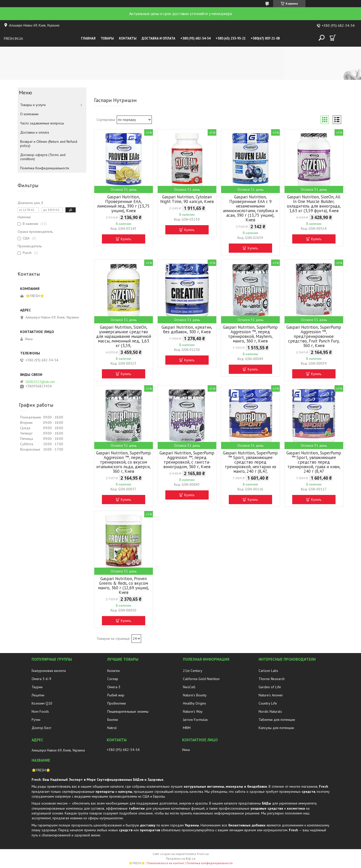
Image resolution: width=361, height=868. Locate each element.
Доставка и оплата (158, 38)
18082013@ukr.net (40, 382)
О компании (29, 114)
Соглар (113, 679)
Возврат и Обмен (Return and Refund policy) (49, 144)
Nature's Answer (271, 695)
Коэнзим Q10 (42, 703)
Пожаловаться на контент (166, 863)
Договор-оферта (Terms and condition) (43, 157)
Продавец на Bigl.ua (181, 858)
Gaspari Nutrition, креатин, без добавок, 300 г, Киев (187, 329)
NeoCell (189, 687)
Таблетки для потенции (277, 720)
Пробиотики (117, 703)
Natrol (112, 728)
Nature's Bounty (195, 695)
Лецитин (38, 695)
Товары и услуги (33, 105)
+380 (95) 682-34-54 (195, 38)
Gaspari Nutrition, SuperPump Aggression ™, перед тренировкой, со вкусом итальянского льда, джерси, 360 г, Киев (123, 462)
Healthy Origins (195, 703)
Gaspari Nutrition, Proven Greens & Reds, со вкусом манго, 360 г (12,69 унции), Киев (124, 585)
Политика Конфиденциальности (45, 168)
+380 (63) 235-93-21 (231, 38)
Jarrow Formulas (195, 720)
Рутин (36, 720)
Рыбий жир (116, 695)
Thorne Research (272, 679)
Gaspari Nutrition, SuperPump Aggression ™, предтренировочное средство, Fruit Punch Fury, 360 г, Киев (314, 336)
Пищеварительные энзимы (128, 711)
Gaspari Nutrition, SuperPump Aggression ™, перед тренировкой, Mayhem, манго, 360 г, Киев (250, 334)
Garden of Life (270, 687)
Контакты (128, 38)
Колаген (113, 671)
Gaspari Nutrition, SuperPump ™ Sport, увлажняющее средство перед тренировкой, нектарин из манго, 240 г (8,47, (250, 462)
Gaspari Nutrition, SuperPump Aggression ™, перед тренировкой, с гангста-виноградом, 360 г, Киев (187, 460)
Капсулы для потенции (276, 728)
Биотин (113, 720)
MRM (187, 728)
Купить (126, 239)
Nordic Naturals (270, 711)
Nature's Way (193, 711)
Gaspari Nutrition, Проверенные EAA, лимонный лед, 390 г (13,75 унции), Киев (123, 204)
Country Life (268, 703)
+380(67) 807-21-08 (265, 38)
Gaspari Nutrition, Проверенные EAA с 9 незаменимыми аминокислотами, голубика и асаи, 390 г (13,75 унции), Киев (250, 208)
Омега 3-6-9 (41, 679)
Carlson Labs (268, 671)
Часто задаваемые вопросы (42, 123)
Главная (88, 38)
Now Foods (40, 711)
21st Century (193, 671)
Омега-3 (114, 687)
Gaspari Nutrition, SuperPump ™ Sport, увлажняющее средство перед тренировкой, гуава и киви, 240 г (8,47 (314, 462)
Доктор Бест (41, 728)
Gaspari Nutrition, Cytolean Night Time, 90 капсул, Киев (187, 199)
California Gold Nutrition (201, 679)
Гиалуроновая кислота (49, 671)
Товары (107, 38)
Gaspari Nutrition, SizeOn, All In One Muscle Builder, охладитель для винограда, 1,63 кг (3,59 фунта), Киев (314, 204)
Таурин (37, 687)
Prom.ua (203, 854)
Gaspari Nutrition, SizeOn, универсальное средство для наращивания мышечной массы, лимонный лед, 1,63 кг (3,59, (124, 336)
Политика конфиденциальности (210, 863)
